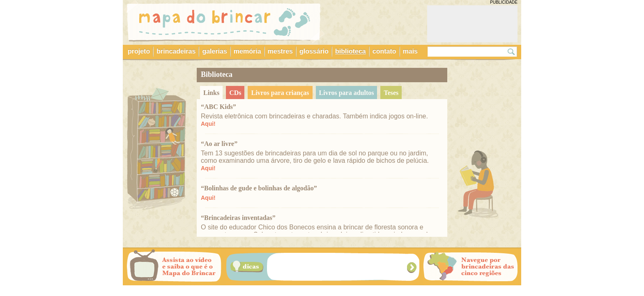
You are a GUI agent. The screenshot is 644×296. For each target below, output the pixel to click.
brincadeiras (176, 51)
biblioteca (351, 51)
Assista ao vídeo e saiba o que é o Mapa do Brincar (174, 267)
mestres (280, 51)
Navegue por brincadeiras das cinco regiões (471, 267)
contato (384, 51)
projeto (139, 51)
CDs (235, 93)
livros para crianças (280, 93)
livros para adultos (347, 93)
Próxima (413, 267)
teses (391, 93)
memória (247, 51)
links (211, 93)
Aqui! (208, 124)
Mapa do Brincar (224, 22)
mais (410, 51)
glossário (314, 51)
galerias (214, 51)
